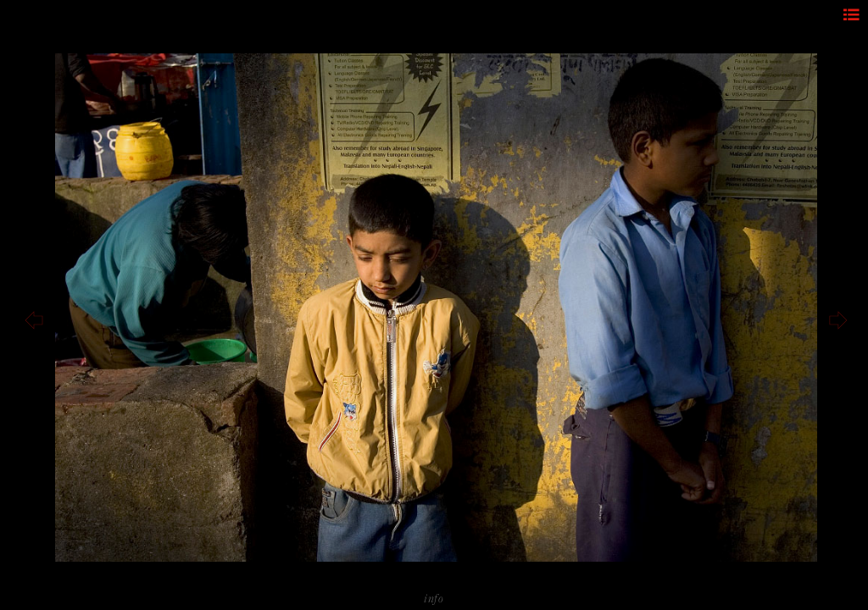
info (434, 598)
